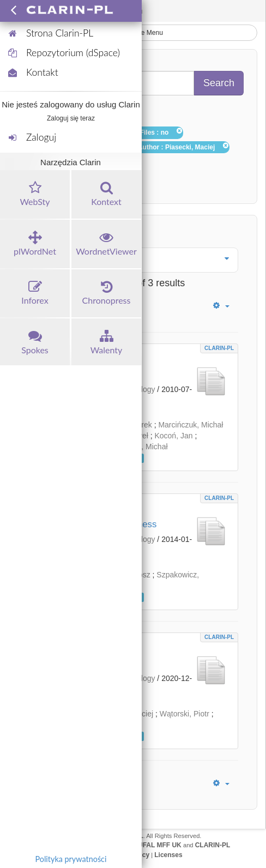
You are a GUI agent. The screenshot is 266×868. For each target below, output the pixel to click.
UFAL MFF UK (160, 845)
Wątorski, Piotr (185, 714)
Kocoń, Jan (173, 436)
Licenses (168, 855)
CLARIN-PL (219, 348)
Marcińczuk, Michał (191, 425)
